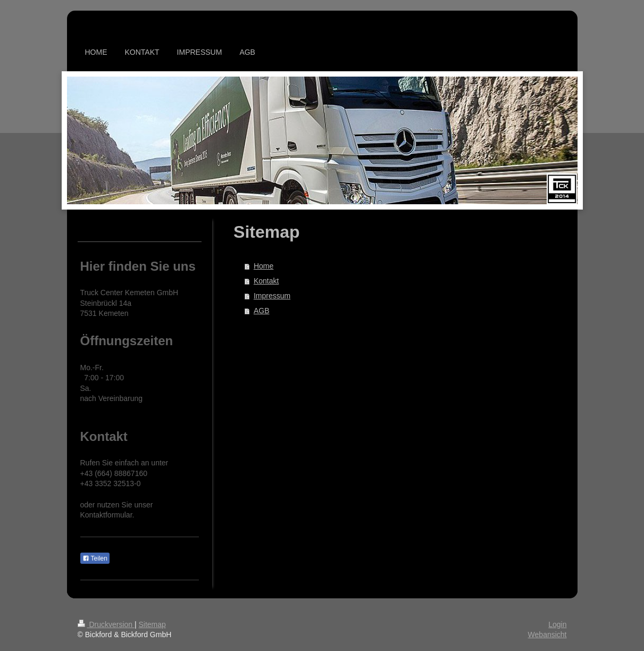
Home (264, 266)
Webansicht (547, 635)
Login (557, 624)
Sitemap (152, 624)
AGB (262, 311)
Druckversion (106, 624)
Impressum (272, 296)
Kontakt (266, 281)
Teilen (95, 558)
